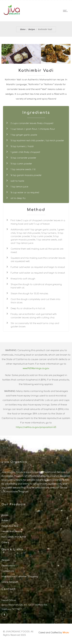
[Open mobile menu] (66, 11)
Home (23, 29)
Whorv (66, 632)
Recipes (32, 29)
